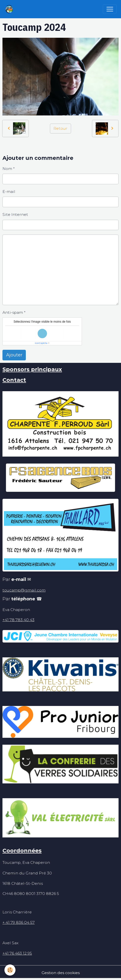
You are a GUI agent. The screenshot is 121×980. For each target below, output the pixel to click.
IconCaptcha (41, 343)
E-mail (9, 192)
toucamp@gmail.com (24, 590)
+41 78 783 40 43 (18, 620)
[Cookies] (10, 970)
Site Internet (15, 214)
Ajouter (14, 355)
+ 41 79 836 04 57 (19, 922)
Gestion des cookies (61, 973)
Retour (60, 128)
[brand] (10, 9)
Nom (7, 169)
